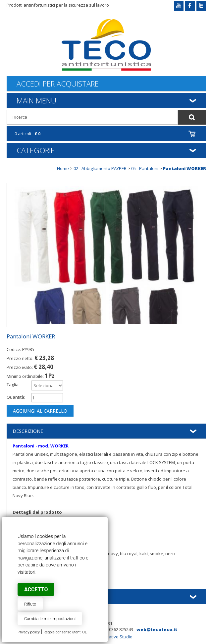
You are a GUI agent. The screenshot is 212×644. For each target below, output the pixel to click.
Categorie (36, 150)
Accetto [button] (36, 589)
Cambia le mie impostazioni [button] (50, 619)
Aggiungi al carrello (40, 411)
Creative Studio (117, 637)
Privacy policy (29, 632)
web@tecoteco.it (157, 629)
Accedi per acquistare (58, 84)
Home (63, 168)
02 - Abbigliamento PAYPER (100, 168)
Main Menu (36, 100)
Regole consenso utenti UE (65, 632)
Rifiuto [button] (30, 604)
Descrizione (28, 431)
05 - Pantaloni (145, 168)
